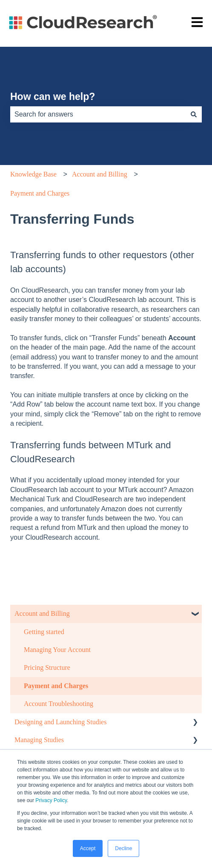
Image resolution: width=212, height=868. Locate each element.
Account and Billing (100, 174)
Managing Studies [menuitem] (39, 740)
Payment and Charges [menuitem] (56, 686)
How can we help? (53, 97)
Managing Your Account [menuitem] (57, 650)
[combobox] (98, 114)
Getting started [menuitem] (44, 632)
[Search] (194, 114)
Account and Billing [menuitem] (42, 613)
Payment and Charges (40, 193)
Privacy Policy (51, 800)
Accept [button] (88, 848)
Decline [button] (123, 848)
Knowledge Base (33, 174)
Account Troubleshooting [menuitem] (59, 704)
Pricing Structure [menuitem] (47, 667)
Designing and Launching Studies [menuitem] (60, 722)
